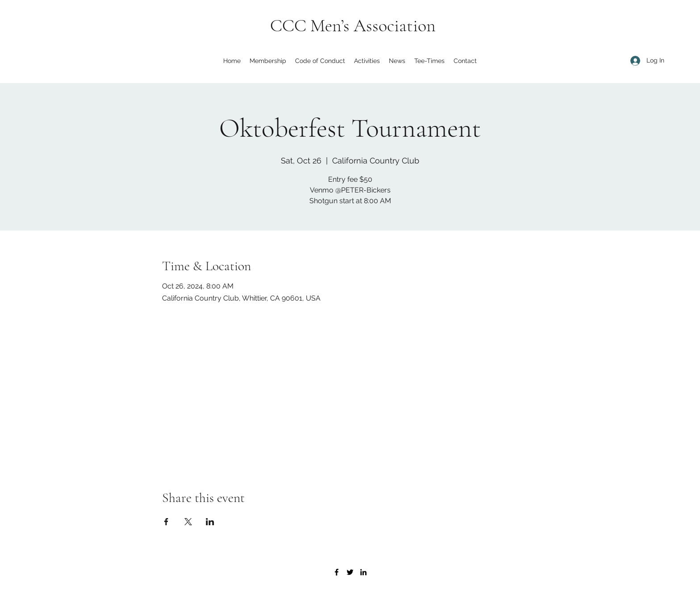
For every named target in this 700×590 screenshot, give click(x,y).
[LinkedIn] (363, 572)
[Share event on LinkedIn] (210, 522)
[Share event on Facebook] (166, 522)
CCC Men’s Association (353, 25)
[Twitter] (350, 572)
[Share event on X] (188, 522)
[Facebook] (337, 572)
